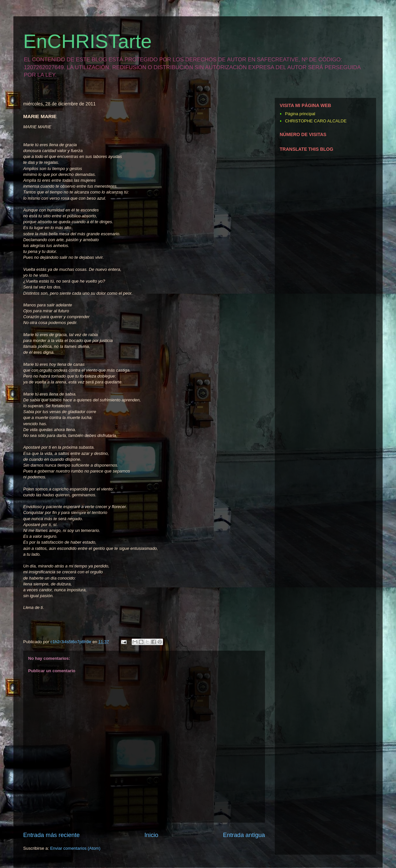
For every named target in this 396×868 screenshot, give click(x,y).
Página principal (300, 114)
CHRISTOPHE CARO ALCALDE (316, 121)
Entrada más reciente (51, 835)
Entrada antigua (244, 835)
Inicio (151, 835)
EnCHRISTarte (87, 41)
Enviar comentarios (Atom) (75, 848)
